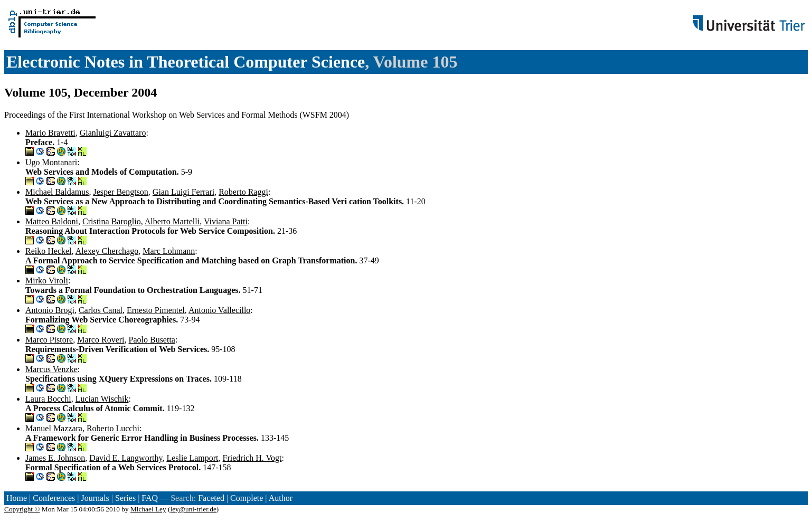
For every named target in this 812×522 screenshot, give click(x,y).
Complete (247, 498)
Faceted (211, 498)
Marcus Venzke (51, 369)
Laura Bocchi (48, 399)
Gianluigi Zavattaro (113, 133)
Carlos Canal (101, 310)
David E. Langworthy (126, 458)
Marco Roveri (101, 340)
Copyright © (22, 509)
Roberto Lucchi (113, 428)
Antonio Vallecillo (219, 310)
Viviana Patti (226, 221)
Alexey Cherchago (107, 251)
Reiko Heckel (49, 251)
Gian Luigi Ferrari (183, 192)
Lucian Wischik (102, 399)
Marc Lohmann (169, 251)
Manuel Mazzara (54, 428)
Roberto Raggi (243, 192)
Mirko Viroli (47, 281)
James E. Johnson (55, 458)
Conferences (54, 498)
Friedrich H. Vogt (252, 458)
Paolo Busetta (152, 340)
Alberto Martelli (172, 221)
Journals (95, 498)
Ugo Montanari (51, 162)
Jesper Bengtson (120, 192)
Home (17, 498)
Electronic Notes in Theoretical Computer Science (186, 62)
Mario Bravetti (50, 133)
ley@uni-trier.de (193, 509)
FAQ (150, 498)
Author (281, 498)
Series (125, 498)
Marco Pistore (49, 340)
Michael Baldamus (57, 192)
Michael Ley (148, 509)
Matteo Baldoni (52, 221)
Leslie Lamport (192, 458)
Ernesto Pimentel (156, 310)
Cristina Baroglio (112, 221)
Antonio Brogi (50, 310)
